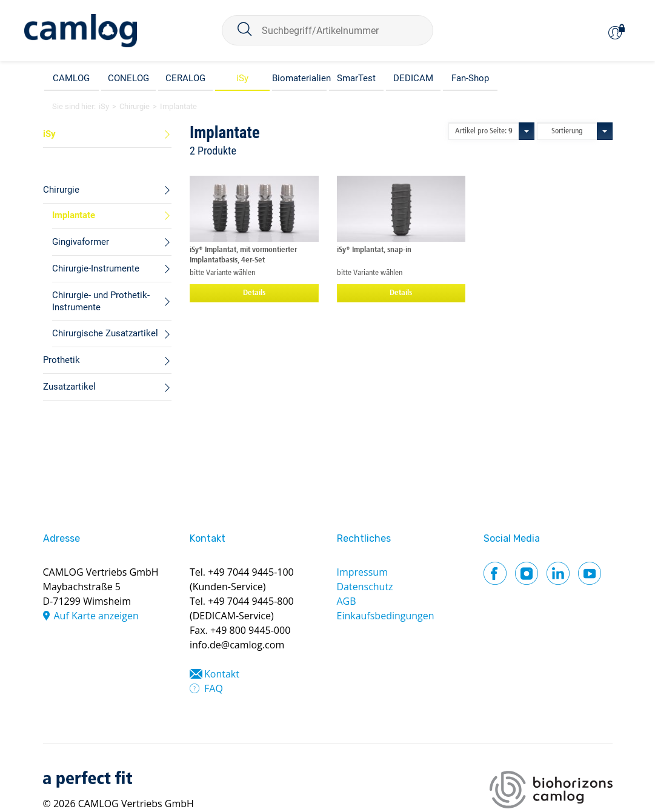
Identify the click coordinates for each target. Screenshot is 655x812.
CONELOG (128, 78)
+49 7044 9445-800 (251, 601)
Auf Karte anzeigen (96, 616)
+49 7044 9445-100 (251, 572)
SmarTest (356, 78)
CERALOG (185, 78)
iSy (242, 78)
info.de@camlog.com (237, 645)
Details (254, 293)
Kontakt (222, 674)
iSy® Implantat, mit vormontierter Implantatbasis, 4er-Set (243, 255)
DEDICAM (413, 78)
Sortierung (567, 131)
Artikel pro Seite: (484, 131)
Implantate (178, 106)
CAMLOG (71, 78)
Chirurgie (135, 106)
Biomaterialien (299, 78)
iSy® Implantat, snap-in (374, 250)
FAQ (214, 688)
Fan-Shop (470, 78)
